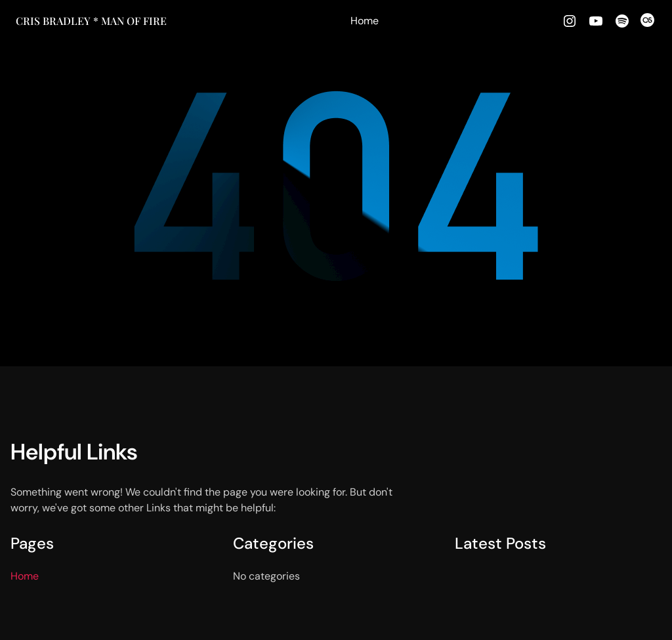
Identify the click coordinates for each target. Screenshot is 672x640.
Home (365, 21)
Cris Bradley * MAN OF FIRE (91, 21)
